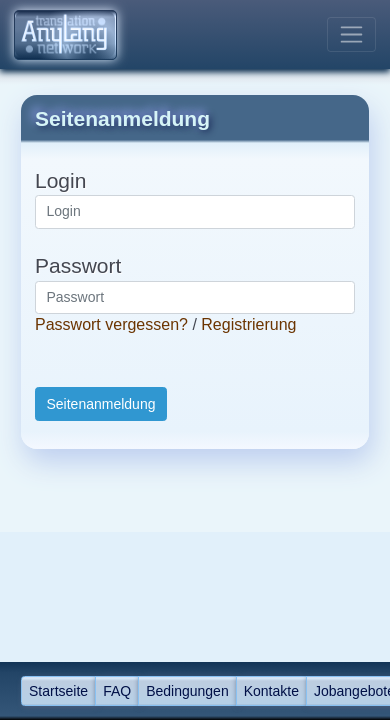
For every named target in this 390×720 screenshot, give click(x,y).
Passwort (78, 265)
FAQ (117, 691)
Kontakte (271, 691)
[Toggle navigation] (351, 34)
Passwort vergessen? (111, 324)
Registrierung (248, 324)
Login (60, 180)
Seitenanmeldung (101, 404)
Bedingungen (187, 691)
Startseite (58, 691)
